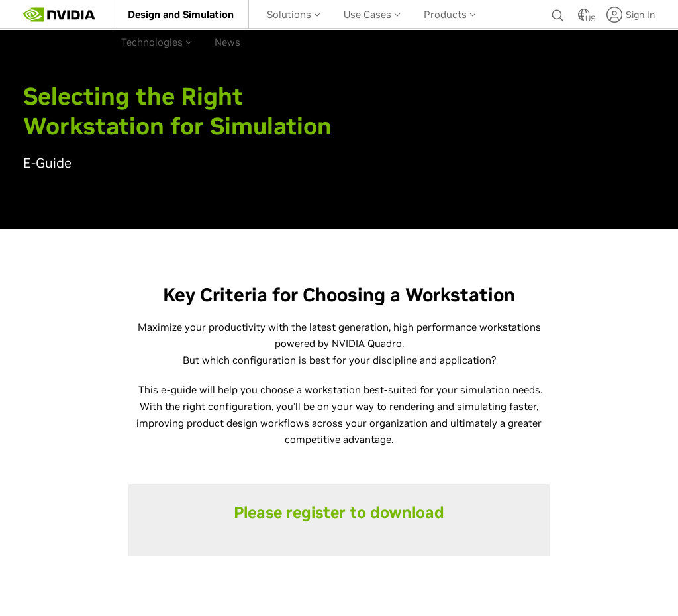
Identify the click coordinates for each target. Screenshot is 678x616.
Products (450, 14)
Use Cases (372, 14)
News (227, 42)
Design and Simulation (181, 14)
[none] (558, 15)
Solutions (294, 14)
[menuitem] (181, 14)
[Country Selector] (584, 19)
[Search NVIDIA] (558, 12)
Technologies (157, 42)
